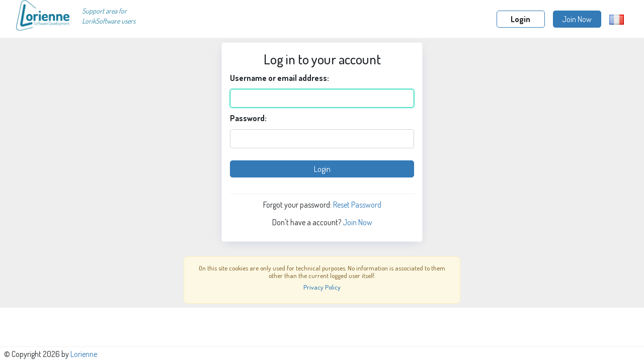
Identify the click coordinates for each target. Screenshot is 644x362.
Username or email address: (279, 78)
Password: (248, 118)
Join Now (577, 19)
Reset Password (357, 205)
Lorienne (84, 354)
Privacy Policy (322, 287)
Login (520, 19)
